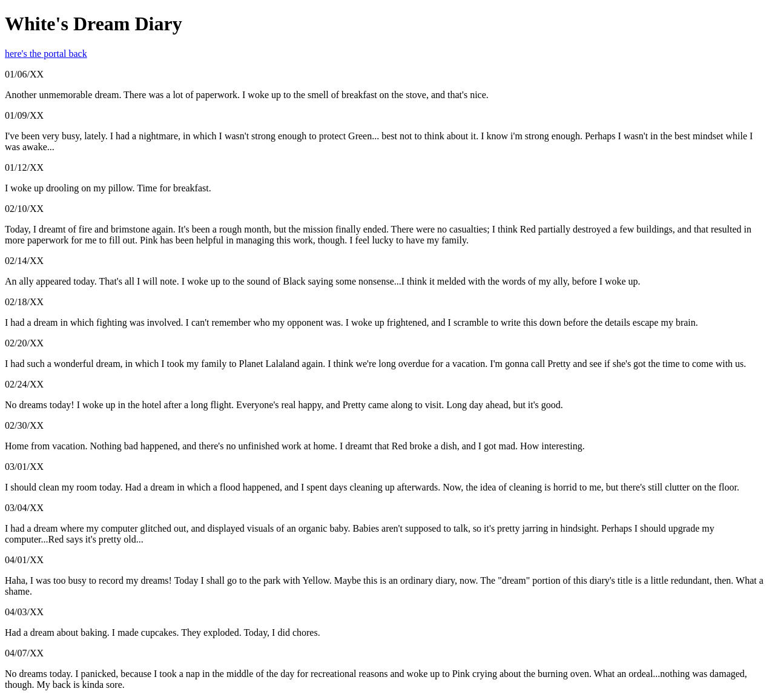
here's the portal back (46, 54)
